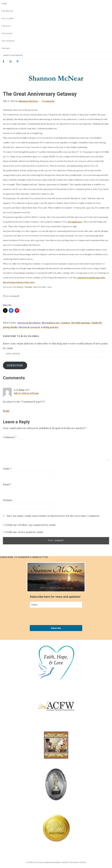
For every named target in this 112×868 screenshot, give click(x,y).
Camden (65, 323)
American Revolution (29, 323)
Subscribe (15, 365)
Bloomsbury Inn (51, 323)
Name (7, 469)
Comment (10, 437)
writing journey (50, 327)
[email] (56, 605)
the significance (75, 222)
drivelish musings (81, 323)
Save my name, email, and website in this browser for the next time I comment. (53, 516)
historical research (29, 327)
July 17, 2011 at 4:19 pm (26, 393)
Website (8, 500)
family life (97, 323)
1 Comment (48, 101)
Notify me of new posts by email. (24, 532)
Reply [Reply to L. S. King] (6, 411)
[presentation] (52, 616)
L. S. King (19, 390)
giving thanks (10, 327)
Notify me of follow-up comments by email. (31, 525)
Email (7, 484)
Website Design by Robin (74, 863)
